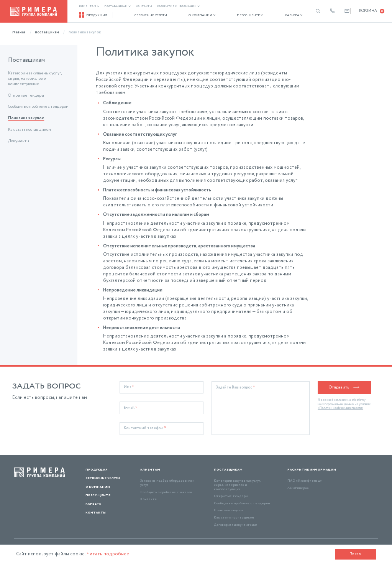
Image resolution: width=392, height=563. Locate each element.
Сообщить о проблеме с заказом (166, 492)
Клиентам (89, 6)
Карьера (280, 15)
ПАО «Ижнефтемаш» (305, 481)
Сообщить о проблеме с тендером (38, 107)
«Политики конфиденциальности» (340, 408)
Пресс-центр (240, 15)
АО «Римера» (298, 488)
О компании (195, 15)
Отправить (344, 387)
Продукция (93, 15)
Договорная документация (235, 525)
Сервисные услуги (147, 15)
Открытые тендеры (26, 96)
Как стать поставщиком (30, 130)
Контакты (144, 6)
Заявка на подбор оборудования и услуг (167, 483)
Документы (19, 142)
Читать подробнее (108, 554)
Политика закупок (26, 119)
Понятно (355, 554)
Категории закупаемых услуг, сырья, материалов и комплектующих (35, 79)
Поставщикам (118, 6)
